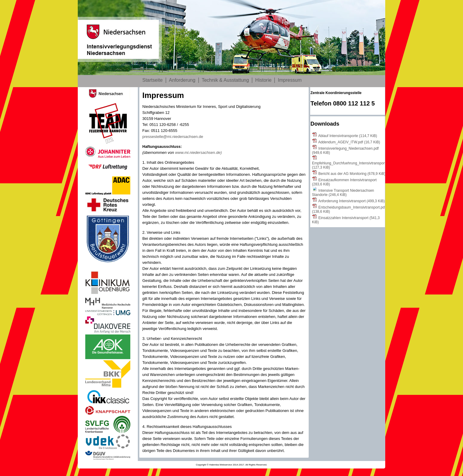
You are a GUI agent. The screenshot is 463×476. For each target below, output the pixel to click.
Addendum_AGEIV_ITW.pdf (349, 142)
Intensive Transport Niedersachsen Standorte (343, 193)
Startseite (153, 80)
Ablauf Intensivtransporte (348, 136)
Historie (263, 80)
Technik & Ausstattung (225, 80)
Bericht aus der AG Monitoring (352, 174)
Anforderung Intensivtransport (351, 201)
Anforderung (182, 80)
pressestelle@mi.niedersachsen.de (173, 137)
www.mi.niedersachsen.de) (198, 153)
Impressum (290, 80)
